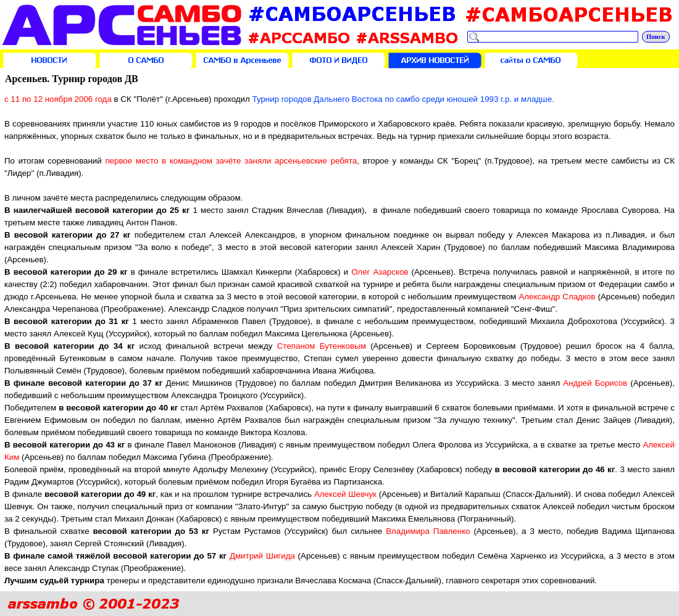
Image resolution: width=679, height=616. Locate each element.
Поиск (656, 37)
